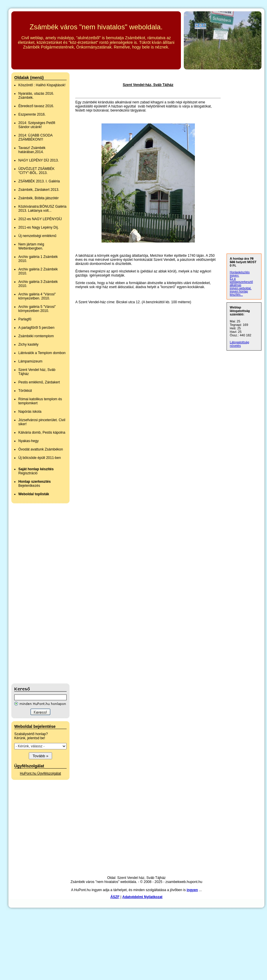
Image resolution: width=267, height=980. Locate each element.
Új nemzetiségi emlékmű (37, 236)
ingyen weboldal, (241, 288)
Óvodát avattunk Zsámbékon (41, 449)
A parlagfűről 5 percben (36, 328)
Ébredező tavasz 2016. (36, 106)
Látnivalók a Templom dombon (42, 353)
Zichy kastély (28, 344)
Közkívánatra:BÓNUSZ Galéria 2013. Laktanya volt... (42, 209)
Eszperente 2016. (32, 114)
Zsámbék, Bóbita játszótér (39, 198)
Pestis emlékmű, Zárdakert (39, 382)
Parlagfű (25, 319)
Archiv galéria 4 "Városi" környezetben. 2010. (37, 296)
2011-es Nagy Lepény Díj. (39, 227)
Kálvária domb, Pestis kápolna (42, 432)
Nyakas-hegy (29, 441)
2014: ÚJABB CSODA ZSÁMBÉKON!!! (35, 137)
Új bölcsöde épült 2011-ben (40, 458)
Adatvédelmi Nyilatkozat (143, 897)
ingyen (192, 890)
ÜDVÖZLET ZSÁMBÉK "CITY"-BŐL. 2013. (36, 171)
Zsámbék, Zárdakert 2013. (39, 190)
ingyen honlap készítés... (239, 293)
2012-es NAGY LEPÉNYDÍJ (40, 219)
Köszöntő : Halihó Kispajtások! (42, 85)
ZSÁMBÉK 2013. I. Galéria (39, 181)
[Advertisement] (35, 593)
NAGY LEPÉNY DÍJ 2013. (39, 160)
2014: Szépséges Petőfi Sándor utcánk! (37, 125)
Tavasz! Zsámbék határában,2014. (32, 150)
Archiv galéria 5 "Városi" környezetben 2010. (37, 309)
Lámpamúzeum (30, 361)
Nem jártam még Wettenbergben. (31, 246)
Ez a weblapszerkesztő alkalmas (241, 282)
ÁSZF (115, 897)
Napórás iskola (30, 412)
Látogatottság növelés (240, 344)
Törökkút (25, 391)
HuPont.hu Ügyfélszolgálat (40, 773)
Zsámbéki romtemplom (36, 336)
